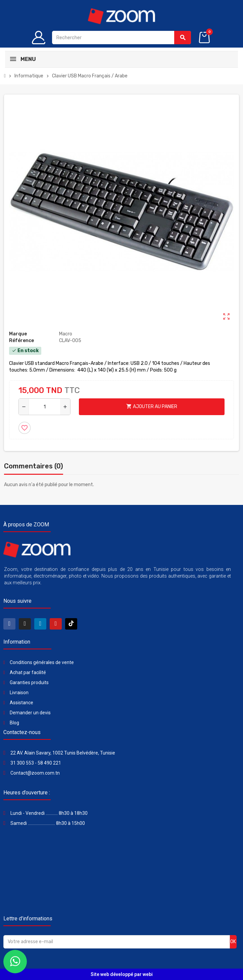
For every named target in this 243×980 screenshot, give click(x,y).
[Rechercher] (121, 38)
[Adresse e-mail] (117, 942)
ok (233, 942)
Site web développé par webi (122, 974)
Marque (18, 334)
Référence (21, 341)
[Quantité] (45, 407)
